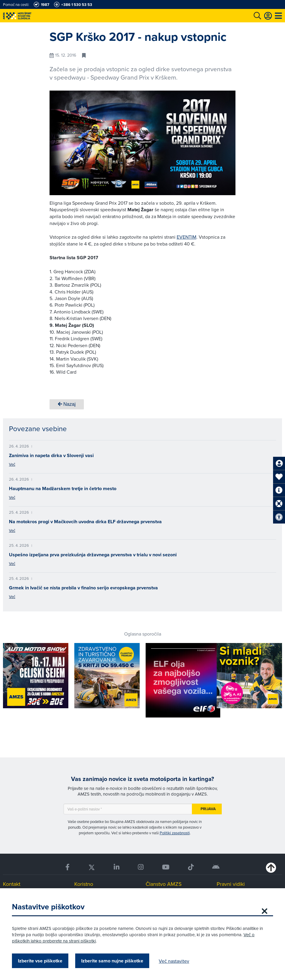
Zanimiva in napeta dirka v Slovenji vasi (51, 455)
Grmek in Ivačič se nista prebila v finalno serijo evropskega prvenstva (83, 588)
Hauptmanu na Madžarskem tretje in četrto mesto (63, 489)
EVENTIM (187, 237)
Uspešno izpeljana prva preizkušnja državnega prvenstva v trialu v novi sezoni (93, 555)
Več (12, 464)
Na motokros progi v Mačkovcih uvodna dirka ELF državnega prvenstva (85, 522)
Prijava (208, 809)
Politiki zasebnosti (175, 833)
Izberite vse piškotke (40, 961)
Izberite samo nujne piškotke (112, 961)
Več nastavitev (174, 961)
